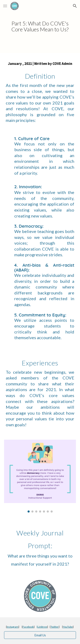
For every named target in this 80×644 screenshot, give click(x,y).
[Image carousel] (40, 476)
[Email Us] (40, 635)
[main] (40, 26)
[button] (5, 6)
